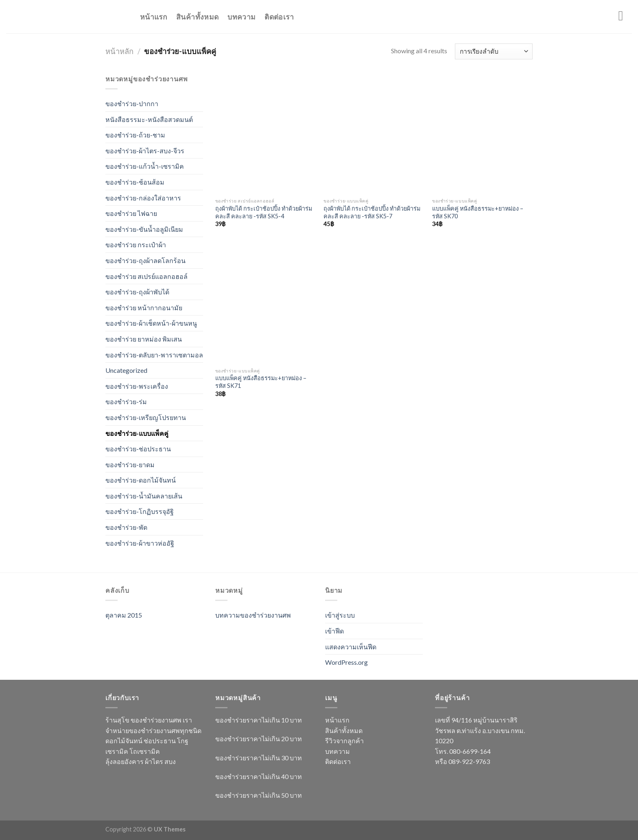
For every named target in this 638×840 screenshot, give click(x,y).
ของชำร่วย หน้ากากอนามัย (144, 308)
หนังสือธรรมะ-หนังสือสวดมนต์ (149, 119)
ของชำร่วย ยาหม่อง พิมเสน (144, 339)
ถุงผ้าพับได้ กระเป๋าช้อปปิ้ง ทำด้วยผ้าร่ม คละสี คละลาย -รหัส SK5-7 (372, 212)
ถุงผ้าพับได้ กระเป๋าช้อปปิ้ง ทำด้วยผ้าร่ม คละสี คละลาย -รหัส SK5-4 (264, 212)
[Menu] (625, 16)
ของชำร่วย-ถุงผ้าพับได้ (137, 292)
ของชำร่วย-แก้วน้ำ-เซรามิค (145, 166)
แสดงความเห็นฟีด (351, 647)
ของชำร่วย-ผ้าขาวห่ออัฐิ (140, 543)
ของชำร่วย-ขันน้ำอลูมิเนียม (144, 229)
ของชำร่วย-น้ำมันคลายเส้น (144, 496)
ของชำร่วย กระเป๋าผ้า (136, 245)
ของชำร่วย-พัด (126, 527)
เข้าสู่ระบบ (340, 615)
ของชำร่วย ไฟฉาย (131, 213)
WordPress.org (346, 662)
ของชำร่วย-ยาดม (130, 465)
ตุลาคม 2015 (124, 615)
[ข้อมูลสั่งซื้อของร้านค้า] (494, 51)
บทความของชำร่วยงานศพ (253, 615)
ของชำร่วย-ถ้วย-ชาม (135, 135)
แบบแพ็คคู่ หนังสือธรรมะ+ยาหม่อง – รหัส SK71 (261, 382)
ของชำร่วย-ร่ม (126, 402)
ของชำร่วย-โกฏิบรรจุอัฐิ (140, 511)
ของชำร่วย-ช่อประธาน (138, 449)
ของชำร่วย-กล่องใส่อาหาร (143, 198)
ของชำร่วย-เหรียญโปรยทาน (146, 417)
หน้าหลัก (119, 51)
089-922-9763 (469, 761)
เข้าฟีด (334, 631)
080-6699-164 (470, 751)
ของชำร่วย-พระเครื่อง (137, 386)
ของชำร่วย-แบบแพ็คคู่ (137, 433)
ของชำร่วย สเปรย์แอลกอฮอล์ (146, 276)
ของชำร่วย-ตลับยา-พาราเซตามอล (154, 355)
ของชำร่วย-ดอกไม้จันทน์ (141, 480)
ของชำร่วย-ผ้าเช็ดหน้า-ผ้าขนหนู (151, 323)
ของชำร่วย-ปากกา (132, 103)
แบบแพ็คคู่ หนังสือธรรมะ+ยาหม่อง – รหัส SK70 (478, 212)
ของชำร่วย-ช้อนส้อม (135, 182)
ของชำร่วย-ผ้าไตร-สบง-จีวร (145, 151)
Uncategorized (126, 370)
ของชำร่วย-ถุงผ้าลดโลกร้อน (145, 260)
